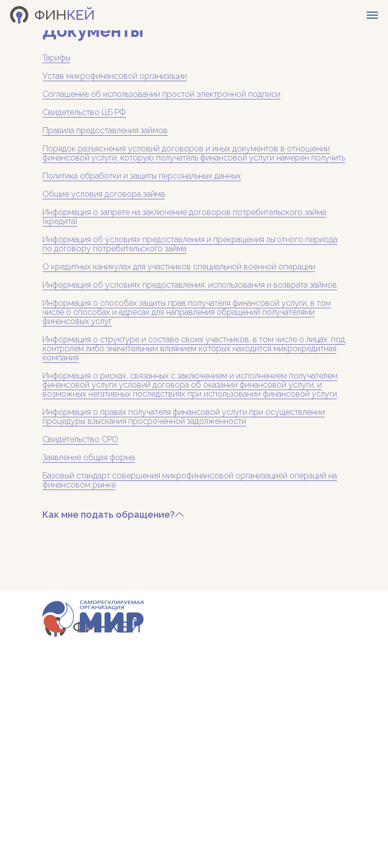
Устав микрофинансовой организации (115, 76)
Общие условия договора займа (104, 194)
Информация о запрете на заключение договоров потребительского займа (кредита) (184, 217)
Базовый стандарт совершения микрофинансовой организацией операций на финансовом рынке (190, 480)
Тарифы (56, 58)
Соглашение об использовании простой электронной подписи (161, 94)
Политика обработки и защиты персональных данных (142, 176)
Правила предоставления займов (105, 130)
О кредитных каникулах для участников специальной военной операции (179, 267)
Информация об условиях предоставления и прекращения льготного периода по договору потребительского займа (190, 244)
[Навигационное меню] (372, 15)
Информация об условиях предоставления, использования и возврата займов (190, 285)
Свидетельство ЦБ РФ (84, 112)
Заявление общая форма (89, 457)
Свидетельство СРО (80, 439)
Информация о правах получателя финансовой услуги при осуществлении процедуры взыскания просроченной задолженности (184, 417)
